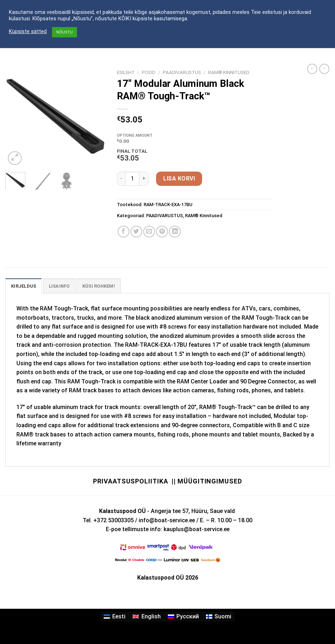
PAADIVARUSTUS (182, 72)
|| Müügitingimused (207, 481)
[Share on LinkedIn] (175, 232)
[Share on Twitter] (136, 232)
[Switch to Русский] (183, 617)
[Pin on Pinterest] (162, 232)
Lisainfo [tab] (59, 286)
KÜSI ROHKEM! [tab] (99, 286)
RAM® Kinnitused (229, 72)
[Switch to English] (146, 617)
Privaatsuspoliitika (130, 481)
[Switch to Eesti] (115, 617)
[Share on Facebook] (123, 232)
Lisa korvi (179, 179)
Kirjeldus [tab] (24, 286)
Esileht (126, 72)
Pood (149, 72)
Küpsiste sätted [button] (28, 31)
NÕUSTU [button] (65, 32)
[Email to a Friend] (149, 232)
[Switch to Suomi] (219, 617)
